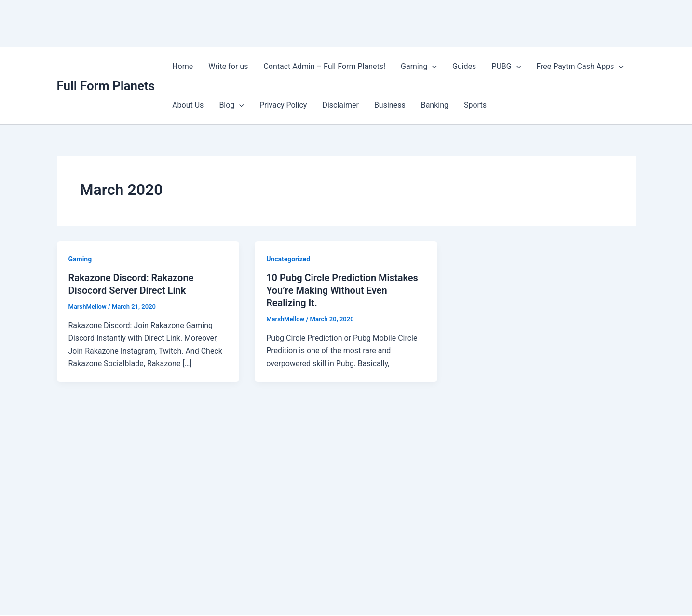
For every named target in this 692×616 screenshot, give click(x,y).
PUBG (506, 67)
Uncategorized (288, 259)
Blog (231, 105)
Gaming (419, 67)
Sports (475, 105)
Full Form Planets (106, 86)
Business (390, 105)
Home (183, 66)
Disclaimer (340, 105)
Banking (435, 105)
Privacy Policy (283, 105)
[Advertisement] (176, 22)
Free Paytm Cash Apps (580, 67)
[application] (432, 67)
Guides (464, 66)
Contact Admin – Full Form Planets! (324, 66)
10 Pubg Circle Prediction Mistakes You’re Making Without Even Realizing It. (342, 290)
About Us (188, 105)
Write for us (228, 66)
